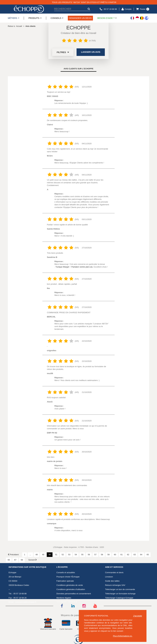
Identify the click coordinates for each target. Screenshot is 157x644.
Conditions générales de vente (70, 585)
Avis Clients (62, 602)
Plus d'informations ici (122, 636)
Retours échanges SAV (115, 585)
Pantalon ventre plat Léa (82, 267)
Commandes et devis (114, 572)
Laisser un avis (91, 52)
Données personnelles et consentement (74, 594)
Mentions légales (64, 598)
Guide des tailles (112, 581)
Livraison (109, 577)
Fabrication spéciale (65, 581)
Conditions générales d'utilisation (71, 589)
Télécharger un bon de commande (120, 589)
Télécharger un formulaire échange (120, 594)
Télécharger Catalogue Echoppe (119, 598)
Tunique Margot (62, 267)
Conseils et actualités (66, 572)
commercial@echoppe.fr (26, 602)
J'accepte (138, 616)
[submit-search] (89, 9)
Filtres (63, 52)
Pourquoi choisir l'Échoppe (68, 577)
